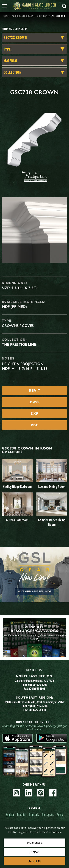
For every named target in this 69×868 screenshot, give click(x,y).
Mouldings (42, 16)
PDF (35, 425)
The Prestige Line (19, 344)
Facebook (53, 793)
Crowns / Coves (18, 326)
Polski (60, 814)
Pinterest (41, 793)
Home (5, 16)
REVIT (35, 390)
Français (34, 814)
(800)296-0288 (39, 706)
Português (48, 814)
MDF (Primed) (14, 307)
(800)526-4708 (39, 685)
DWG (34, 402)
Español (22, 814)
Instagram (16, 793)
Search (64, 6)
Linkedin (29, 793)
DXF (35, 414)
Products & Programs (22, 16)
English (10, 814)
